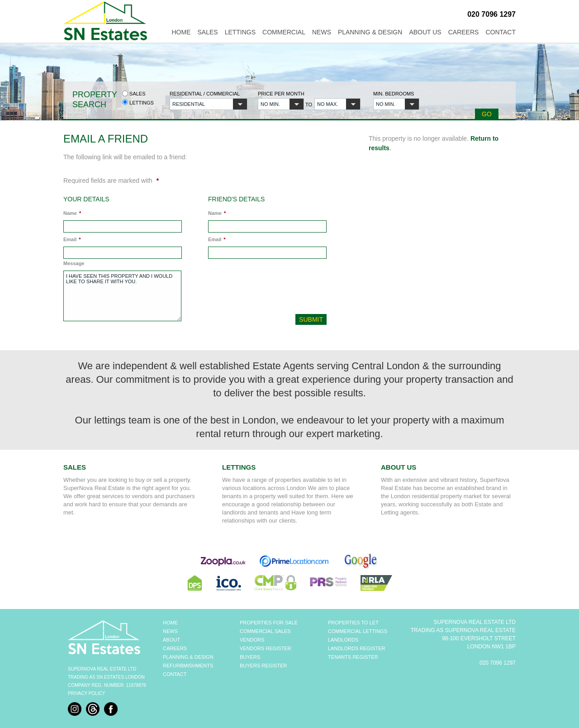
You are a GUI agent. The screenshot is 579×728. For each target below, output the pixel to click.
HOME (170, 623)
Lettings (240, 32)
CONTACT (175, 674)
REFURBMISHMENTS (188, 666)
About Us (425, 32)
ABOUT (171, 640)
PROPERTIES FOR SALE (269, 623)
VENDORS (252, 640)
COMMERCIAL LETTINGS (358, 631)
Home (181, 32)
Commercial (284, 32)
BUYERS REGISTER (263, 666)
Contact (501, 32)
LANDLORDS (343, 640)
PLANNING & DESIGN (188, 657)
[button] (209, 104)
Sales (207, 32)
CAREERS (175, 648)
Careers (464, 32)
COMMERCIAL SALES (265, 631)
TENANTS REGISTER (353, 657)
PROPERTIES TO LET (353, 623)
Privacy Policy (86, 693)
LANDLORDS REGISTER (357, 648)
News (322, 32)
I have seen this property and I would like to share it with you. (122, 296)
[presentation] (269, 288)
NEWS (170, 631)
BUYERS (250, 657)
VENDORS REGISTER (266, 648)
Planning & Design (370, 32)
